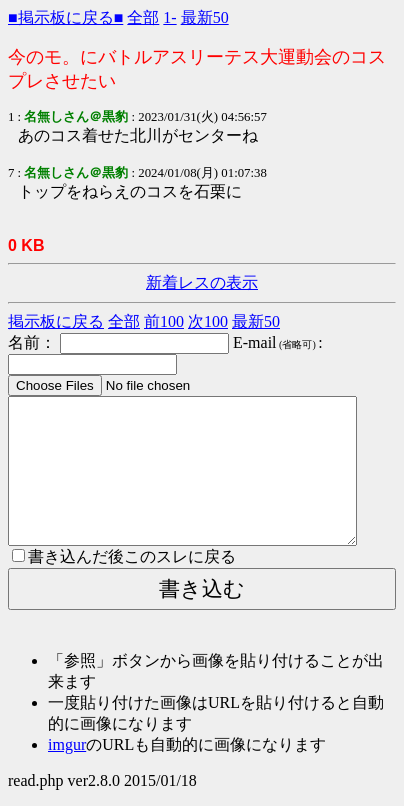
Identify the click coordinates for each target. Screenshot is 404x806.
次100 (208, 321)
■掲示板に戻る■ (65, 17)
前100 (164, 321)
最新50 (205, 17)
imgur (67, 744)
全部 (143, 17)
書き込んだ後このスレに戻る (124, 556)
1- (169, 17)
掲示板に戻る (56, 321)
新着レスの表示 (202, 282)
